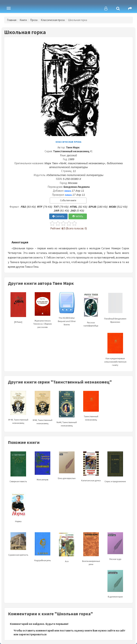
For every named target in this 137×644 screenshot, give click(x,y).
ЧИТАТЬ (78, 216)
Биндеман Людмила (77, 187)
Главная (12, 20)
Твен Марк (73, 147)
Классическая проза (53, 20)
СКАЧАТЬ (58, 216)
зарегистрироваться (33, 634)
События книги (68, 200)
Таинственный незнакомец (71, 151)
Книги (23, 20)
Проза (34, 20)
